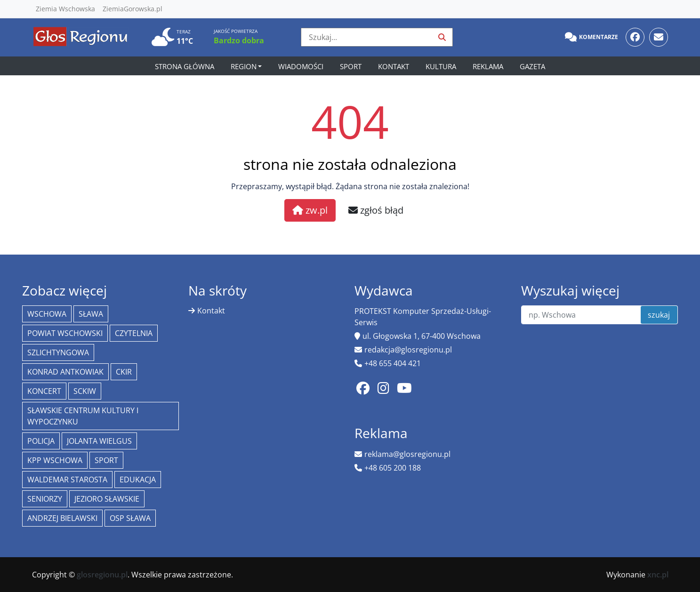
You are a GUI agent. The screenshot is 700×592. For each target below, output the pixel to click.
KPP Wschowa (55, 460)
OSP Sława (130, 518)
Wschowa (47, 314)
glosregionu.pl (102, 575)
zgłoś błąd (376, 210)
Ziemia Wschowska (65, 9)
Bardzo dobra (239, 40)
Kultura (441, 66)
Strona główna (185, 66)
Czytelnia (134, 333)
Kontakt (394, 66)
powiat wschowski (65, 333)
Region (244, 66)
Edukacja (138, 480)
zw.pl (310, 210)
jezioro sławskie (107, 499)
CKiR (124, 372)
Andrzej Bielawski (62, 518)
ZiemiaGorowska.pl (133, 9)
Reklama (488, 66)
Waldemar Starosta (67, 480)
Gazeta (532, 66)
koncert (44, 391)
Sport (351, 66)
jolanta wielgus (99, 441)
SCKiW (85, 391)
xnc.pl (658, 575)
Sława (91, 314)
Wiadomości (301, 66)
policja (41, 441)
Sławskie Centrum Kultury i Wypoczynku (83, 416)
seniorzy (45, 499)
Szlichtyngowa (58, 352)
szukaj (659, 315)
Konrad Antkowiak (65, 372)
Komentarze (591, 37)
